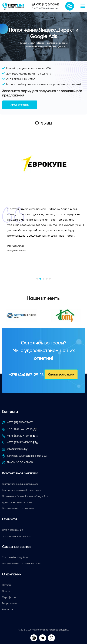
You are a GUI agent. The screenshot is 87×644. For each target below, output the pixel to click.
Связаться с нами (61, 374)
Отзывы (6, 591)
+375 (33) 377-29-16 (20, 436)
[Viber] (51, 638)
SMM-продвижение (13, 530)
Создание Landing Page (15, 557)
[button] (37, 279)
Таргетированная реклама (17, 536)
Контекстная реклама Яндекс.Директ (22, 490)
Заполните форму (20, 105)
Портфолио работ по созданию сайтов (22, 564)
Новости (6, 585)
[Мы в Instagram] (34, 638)
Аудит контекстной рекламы (17, 502)
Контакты (10, 412)
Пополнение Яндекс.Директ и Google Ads (25, 496)
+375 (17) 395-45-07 (20, 422)
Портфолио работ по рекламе (18, 509)
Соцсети (9, 519)
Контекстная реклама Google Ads (20, 484)
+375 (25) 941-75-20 (20, 442)
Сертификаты (9, 597)
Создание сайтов (17, 547)
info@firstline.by (17, 449)
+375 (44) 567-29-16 (47, 5)
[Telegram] (43, 638)
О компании (12, 574)
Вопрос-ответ (9, 603)
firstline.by (37, 630)
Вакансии (7, 610)
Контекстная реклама (20, 473)
